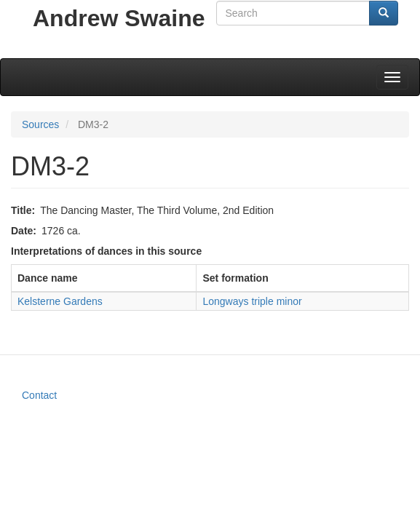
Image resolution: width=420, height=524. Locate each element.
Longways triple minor (252, 301)
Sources (40, 124)
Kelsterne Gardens (60, 301)
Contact (39, 395)
